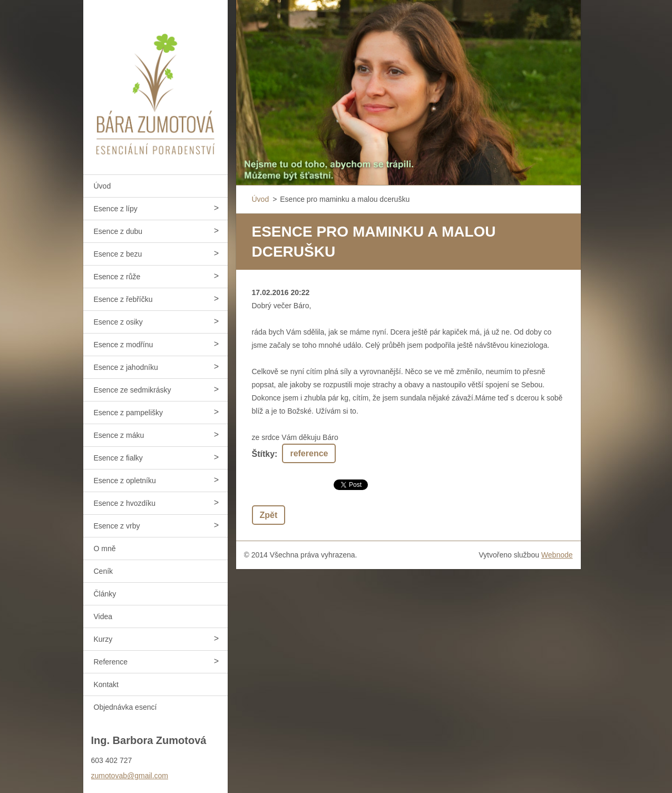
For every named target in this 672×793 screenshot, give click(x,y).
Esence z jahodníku (126, 367)
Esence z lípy (116, 209)
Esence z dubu (118, 231)
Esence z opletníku (125, 481)
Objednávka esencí (125, 707)
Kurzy (103, 639)
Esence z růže (117, 277)
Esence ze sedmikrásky (133, 390)
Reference (111, 662)
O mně (105, 549)
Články (105, 594)
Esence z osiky (118, 322)
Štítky (264, 454)
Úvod (103, 186)
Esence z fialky (118, 458)
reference (309, 453)
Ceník (104, 571)
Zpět (269, 515)
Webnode (557, 555)
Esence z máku (119, 435)
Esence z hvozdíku (125, 503)
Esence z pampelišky (129, 413)
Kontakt (106, 684)
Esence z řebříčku (123, 299)
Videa (103, 616)
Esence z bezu (118, 254)
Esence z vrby (117, 526)
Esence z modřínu (124, 345)
